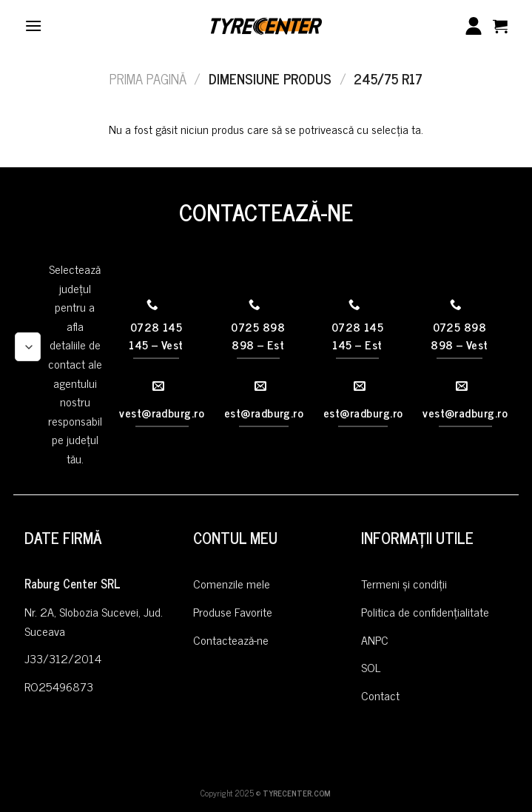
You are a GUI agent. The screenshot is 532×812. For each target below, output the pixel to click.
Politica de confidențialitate (425, 611)
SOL (371, 667)
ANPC (375, 640)
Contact (380, 695)
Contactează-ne (231, 640)
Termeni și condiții (404, 583)
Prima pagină (148, 78)
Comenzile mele (232, 583)
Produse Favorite (233, 611)
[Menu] (33, 26)
